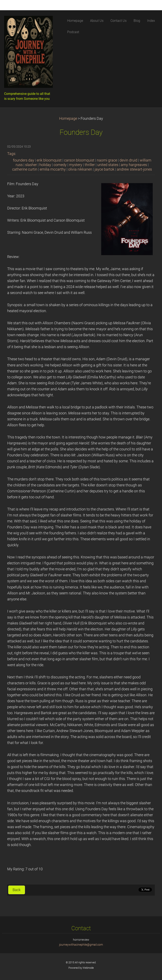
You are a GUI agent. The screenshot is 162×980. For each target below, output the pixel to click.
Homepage (68, 119)
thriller (90, 165)
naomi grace (107, 160)
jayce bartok (104, 169)
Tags (11, 154)
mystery (76, 165)
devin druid (128, 160)
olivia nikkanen (80, 169)
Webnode (88, 968)
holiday (45, 165)
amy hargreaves (134, 165)
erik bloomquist (49, 160)
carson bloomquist (79, 160)
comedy (60, 165)
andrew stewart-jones (134, 169)
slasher (31, 165)
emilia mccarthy (53, 169)
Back (17, 890)
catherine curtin (25, 169)
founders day (24, 160)
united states (108, 165)
